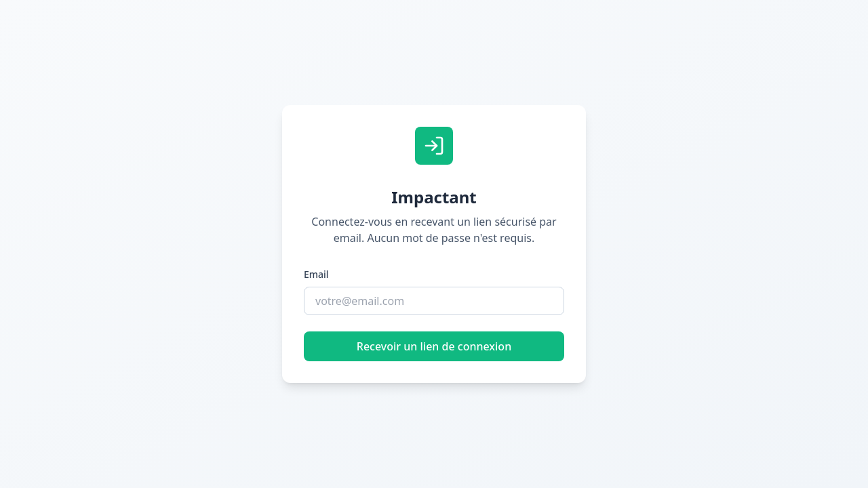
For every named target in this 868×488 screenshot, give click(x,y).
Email (316, 274)
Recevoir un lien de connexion (434, 346)
